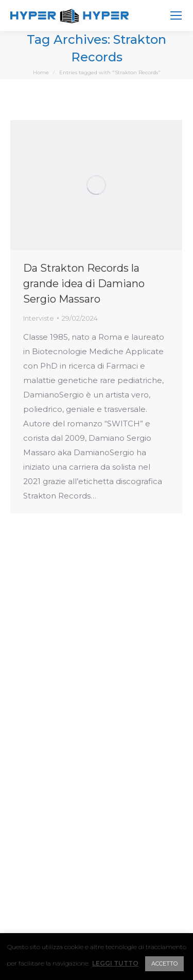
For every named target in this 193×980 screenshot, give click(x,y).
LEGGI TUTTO (115, 963)
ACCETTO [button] (164, 964)
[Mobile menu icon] (176, 15)
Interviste (39, 318)
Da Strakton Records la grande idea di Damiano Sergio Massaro (84, 284)
